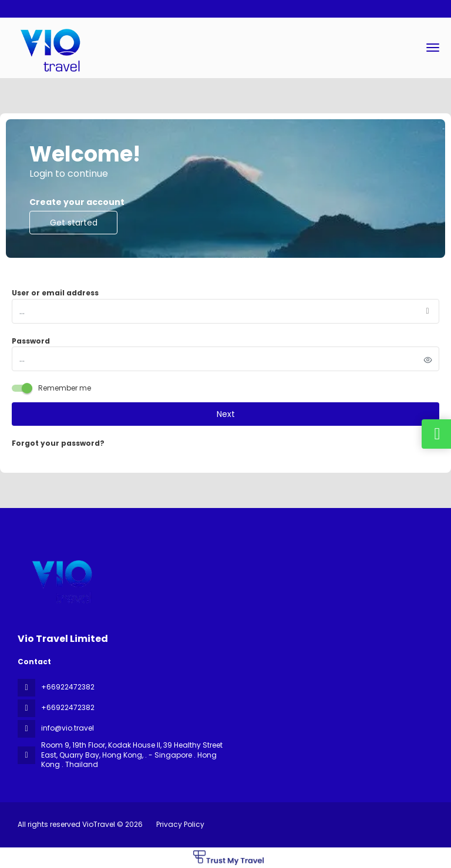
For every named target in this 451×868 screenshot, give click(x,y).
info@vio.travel (68, 728)
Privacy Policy (180, 824)
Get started (74, 223)
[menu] (433, 48)
